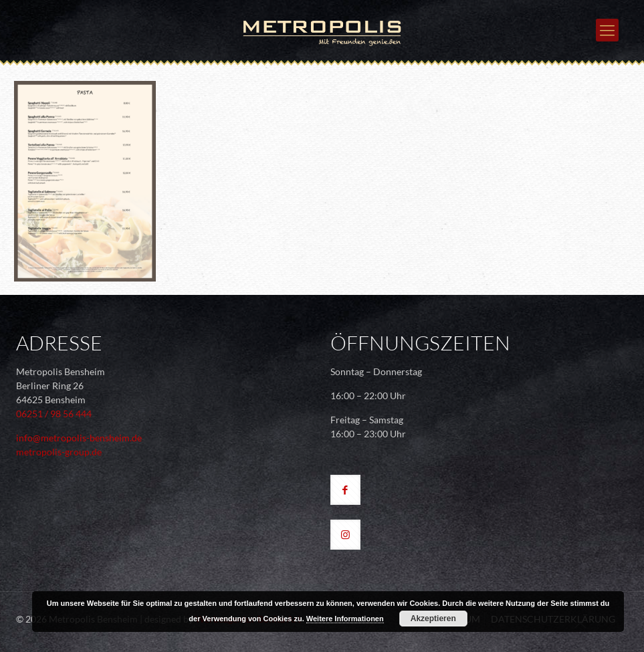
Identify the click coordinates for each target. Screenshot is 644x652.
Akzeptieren (433, 619)
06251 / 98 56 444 (54, 414)
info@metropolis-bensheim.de (79, 438)
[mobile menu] (607, 30)
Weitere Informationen (345, 619)
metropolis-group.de (59, 452)
